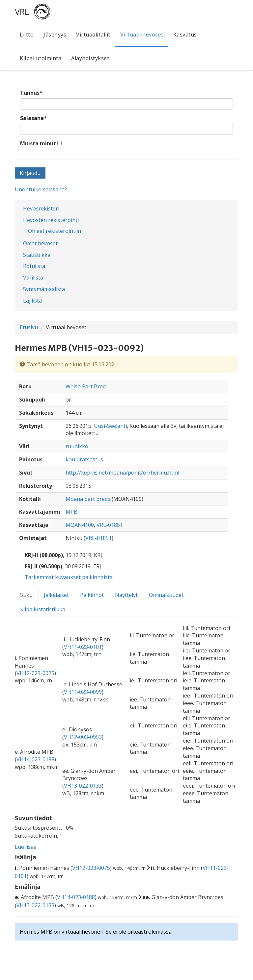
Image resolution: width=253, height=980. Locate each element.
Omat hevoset (40, 243)
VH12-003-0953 (83, 737)
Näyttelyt (126, 595)
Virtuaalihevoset (142, 35)
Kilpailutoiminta (41, 58)
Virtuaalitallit (93, 35)
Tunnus (31, 93)
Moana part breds (88, 499)
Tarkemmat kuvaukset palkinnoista (69, 577)
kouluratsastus (84, 459)
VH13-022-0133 (83, 786)
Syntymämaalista (44, 289)
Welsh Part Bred (86, 386)
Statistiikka (37, 255)
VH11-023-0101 (83, 647)
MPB (71, 512)
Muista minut (38, 143)
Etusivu (29, 327)
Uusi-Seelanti (110, 426)
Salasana (33, 118)
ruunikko (77, 446)
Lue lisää (26, 847)
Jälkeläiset (56, 595)
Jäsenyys (55, 35)
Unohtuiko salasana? (41, 189)
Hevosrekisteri (41, 208)
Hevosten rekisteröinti (51, 220)
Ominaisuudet (166, 595)
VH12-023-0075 (35, 673)
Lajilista (32, 301)
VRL (22, 12)
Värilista (33, 278)
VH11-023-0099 (83, 692)
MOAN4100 (80, 525)
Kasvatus (185, 35)
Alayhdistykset (90, 58)
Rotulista (34, 266)
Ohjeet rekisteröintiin (55, 231)
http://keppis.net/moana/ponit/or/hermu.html (122, 473)
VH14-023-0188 (35, 759)
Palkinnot (92, 595)
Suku (26, 595)
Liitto (27, 35)
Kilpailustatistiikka (43, 609)
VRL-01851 (110, 525)
